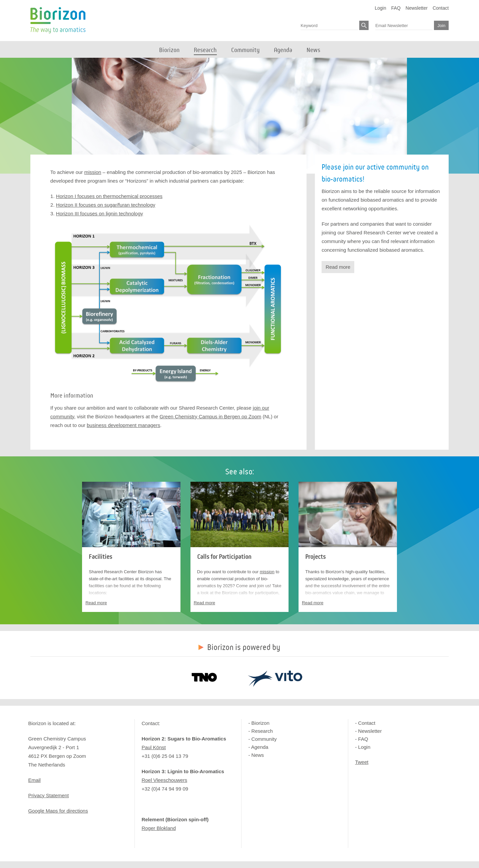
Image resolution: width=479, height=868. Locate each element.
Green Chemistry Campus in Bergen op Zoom (210, 416)
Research (262, 731)
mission (93, 172)
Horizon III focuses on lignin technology (100, 213)
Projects (315, 557)
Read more (338, 267)
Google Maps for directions (58, 811)
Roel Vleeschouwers (164, 780)
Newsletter (417, 8)
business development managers (123, 425)
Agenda (260, 747)
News (258, 755)
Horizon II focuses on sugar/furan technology (106, 205)
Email (34, 780)
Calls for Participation (224, 557)
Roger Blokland (159, 828)
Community (264, 739)
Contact (441, 8)
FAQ (396, 8)
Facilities (100, 557)
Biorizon (58, 20)
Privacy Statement (48, 795)
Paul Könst (154, 747)
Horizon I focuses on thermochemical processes (109, 196)
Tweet (362, 762)
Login (381, 8)
